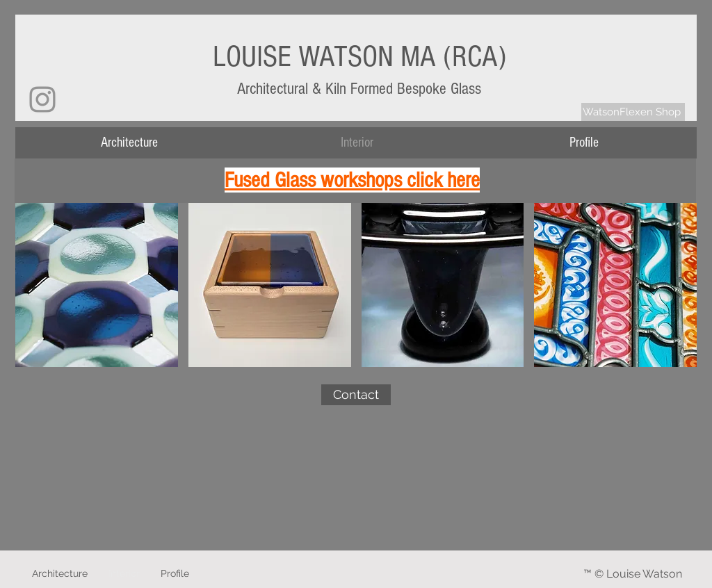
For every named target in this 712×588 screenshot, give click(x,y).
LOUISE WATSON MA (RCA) (359, 57)
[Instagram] (42, 99)
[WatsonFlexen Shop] (633, 112)
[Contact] (356, 395)
